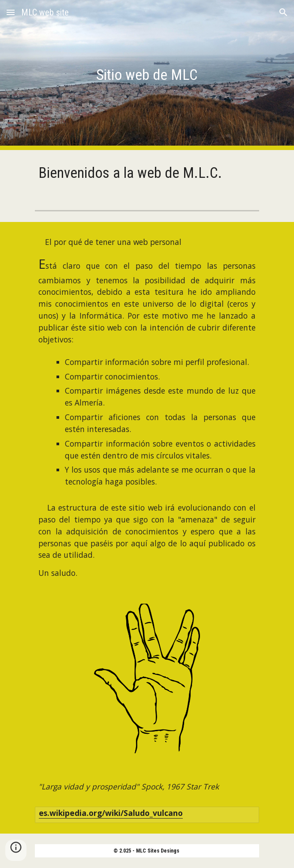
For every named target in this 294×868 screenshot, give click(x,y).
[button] (11, 12)
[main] (147, 75)
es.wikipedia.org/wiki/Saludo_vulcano (111, 813)
